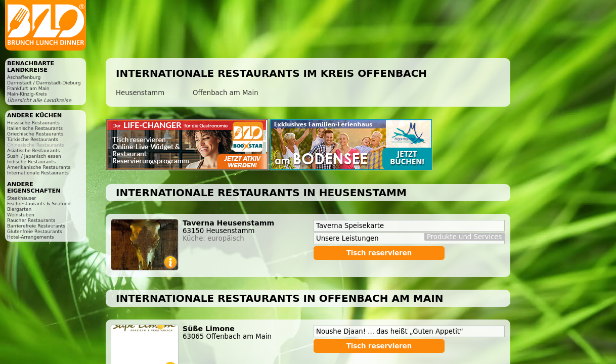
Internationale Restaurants (38, 173)
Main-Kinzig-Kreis (27, 94)
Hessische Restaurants (33, 123)
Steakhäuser (21, 198)
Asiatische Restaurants (33, 150)
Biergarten (19, 209)
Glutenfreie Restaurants (35, 231)
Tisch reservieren (379, 253)
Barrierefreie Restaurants (36, 226)
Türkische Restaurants (33, 139)
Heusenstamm (140, 93)
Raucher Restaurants (31, 220)
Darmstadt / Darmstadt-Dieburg (44, 83)
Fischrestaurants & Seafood (39, 203)
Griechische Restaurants (35, 134)
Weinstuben (21, 215)
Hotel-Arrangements (31, 237)
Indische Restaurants (31, 162)
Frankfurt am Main (28, 88)
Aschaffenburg (24, 77)
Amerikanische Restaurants (39, 167)
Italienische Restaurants (35, 128)
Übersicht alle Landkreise (39, 100)
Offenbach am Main (226, 93)
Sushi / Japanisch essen (34, 156)
